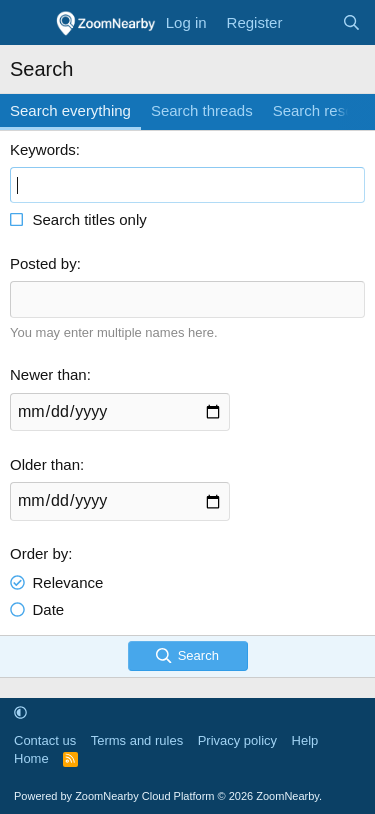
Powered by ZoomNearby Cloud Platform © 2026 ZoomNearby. (168, 796)
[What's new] (311, 22)
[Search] (351, 22)
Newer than (48, 374)
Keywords (43, 149)
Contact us (45, 740)
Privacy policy (237, 740)
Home (31, 758)
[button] (20, 712)
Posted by (43, 263)
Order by (39, 553)
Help (305, 740)
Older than (45, 464)
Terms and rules (137, 740)
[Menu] (27, 23)
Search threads (202, 110)
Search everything (70, 110)
